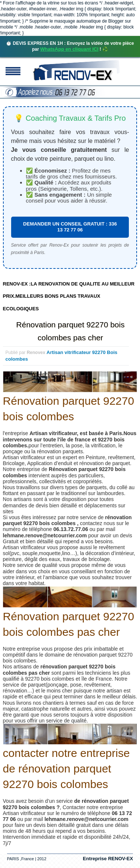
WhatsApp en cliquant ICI (69, 49)
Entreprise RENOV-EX (108, 859)
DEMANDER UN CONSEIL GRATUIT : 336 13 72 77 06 (70, 227)
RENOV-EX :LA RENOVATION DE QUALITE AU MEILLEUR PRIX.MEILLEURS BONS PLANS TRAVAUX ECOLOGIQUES (69, 296)
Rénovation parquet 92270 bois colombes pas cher (71, 331)
